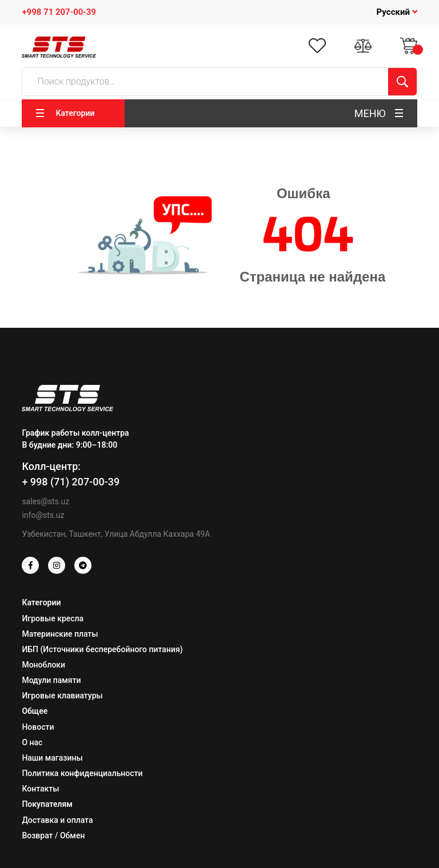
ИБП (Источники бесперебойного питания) (102, 649)
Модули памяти (51, 680)
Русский (397, 12)
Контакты (40, 789)
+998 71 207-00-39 (59, 12)
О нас (32, 742)
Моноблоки (43, 665)
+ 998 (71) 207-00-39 (71, 482)
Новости (38, 727)
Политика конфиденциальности (82, 773)
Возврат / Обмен (53, 835)
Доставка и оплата (57, 820)
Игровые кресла (53, 618)
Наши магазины (52, 758)
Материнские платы (60, 634)
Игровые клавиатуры (62, 696)
